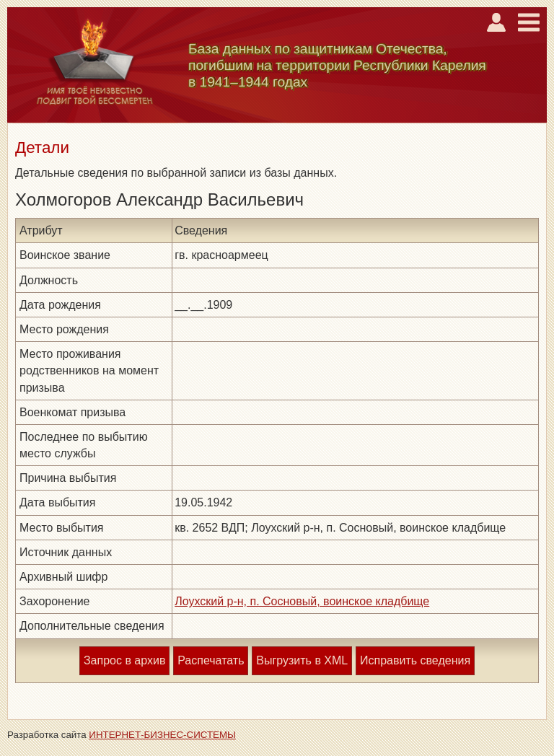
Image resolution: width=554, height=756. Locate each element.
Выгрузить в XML (302, 660)
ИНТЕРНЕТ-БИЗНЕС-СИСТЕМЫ (162, 735)
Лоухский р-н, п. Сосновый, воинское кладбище (302, 601)
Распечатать (211, 660)
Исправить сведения (415, 660)
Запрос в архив (124, 660)
